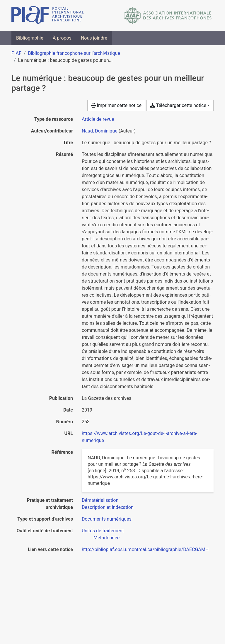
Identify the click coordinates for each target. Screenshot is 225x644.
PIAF (16, 53)
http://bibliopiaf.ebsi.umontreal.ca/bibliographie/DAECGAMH (145, 549)
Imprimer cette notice (116, 105)
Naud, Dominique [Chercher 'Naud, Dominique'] (100, 131)
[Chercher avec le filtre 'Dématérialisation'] (100, 500)
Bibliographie (30, 38)
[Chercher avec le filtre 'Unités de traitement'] (103, 531)
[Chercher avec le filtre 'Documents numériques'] (107, 519)
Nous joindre (94, 38)
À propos (62, 38)
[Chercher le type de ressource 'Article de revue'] (98, 119)
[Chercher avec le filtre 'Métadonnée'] (106, 538)
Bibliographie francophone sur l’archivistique (74, 53)
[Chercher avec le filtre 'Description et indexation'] (108, 507)
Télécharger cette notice (178, 105)
